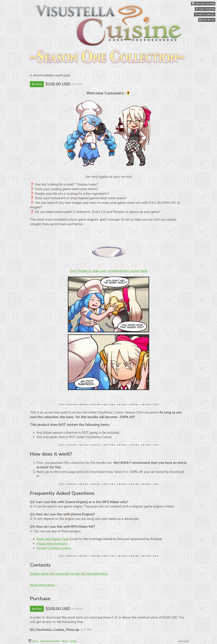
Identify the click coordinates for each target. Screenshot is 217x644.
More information (44, 585)
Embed (73, 641)
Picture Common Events (54, 548)
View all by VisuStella (50, 641)
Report (65, 641)
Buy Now (37, 84)
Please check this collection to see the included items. (69, 574)
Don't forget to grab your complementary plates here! (108, 271)
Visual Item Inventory (52, 544)
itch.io (35, 641)
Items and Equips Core (52, 539)
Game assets (183, 641)
